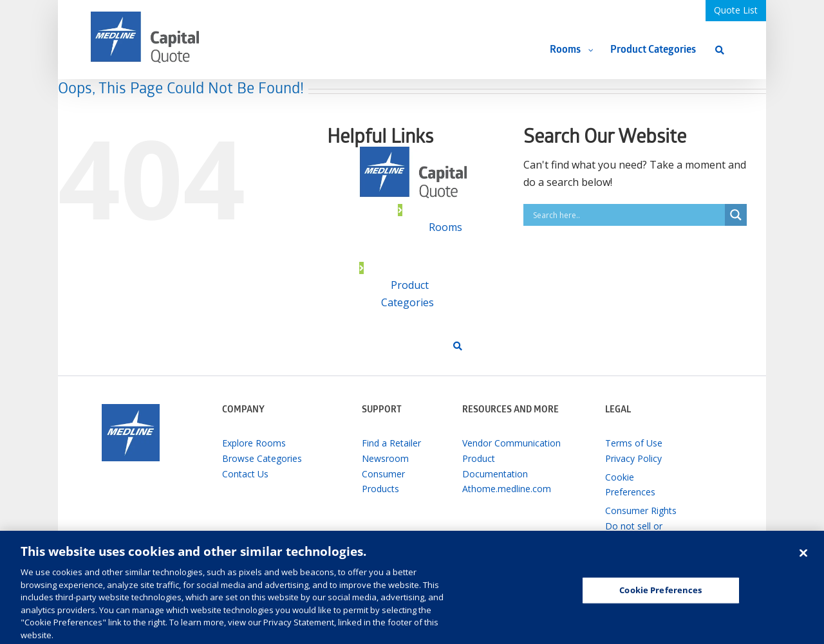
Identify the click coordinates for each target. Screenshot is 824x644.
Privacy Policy (633, 458)
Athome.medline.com (507, 489)
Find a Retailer (391, 443)
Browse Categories (262, 458)
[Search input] (627, 215)
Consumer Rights (641, 511)
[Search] (720, 50)
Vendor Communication (511, 443)
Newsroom (385, 458)
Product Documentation (495, 466)
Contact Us (245, 474)
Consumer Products (383, 482)
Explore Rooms (254, 443)
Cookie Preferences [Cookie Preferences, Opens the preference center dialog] (660, 596)
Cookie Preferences (630, 485)
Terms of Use (634, 443)
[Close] (803, 558)
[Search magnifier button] (736, 215)
